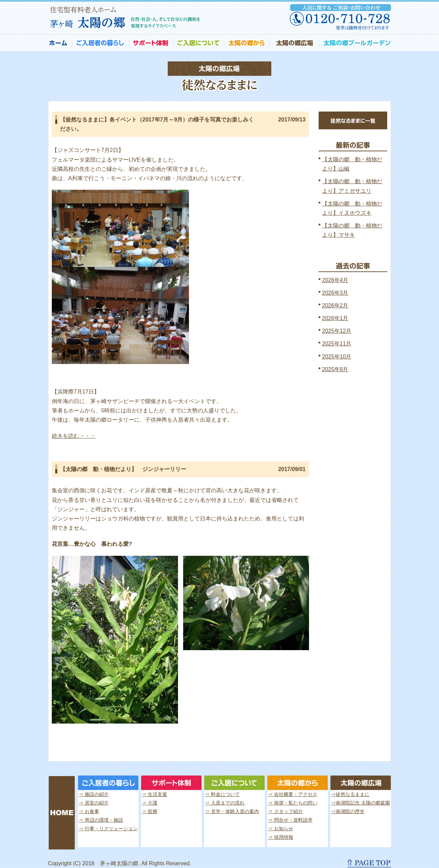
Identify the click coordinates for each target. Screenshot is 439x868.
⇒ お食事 (89, 811)
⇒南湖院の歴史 (348, 811)
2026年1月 (335, 318)
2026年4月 (335, 280)
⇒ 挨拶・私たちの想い (293, 803)
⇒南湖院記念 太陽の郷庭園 (360, 803)
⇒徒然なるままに (350, 794)
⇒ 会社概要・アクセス (293, 794)
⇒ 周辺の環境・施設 (101, 820)
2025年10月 (337, 357)
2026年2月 (335, 306)
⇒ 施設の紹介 (94, 794)
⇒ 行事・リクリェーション (108, 829)
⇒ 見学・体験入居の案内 (232, 811)
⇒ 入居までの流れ (225, 803)
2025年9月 (335, 369)
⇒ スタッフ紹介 (285, 811)
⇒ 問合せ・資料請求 (290, 820)
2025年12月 (337, 331)
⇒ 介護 (150, 803)
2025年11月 (337, 344)
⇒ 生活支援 (154, 794)
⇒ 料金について (222, 794)
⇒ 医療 (150, 811)
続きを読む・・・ (74, 436)
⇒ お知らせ (281, 829)
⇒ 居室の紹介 (94, 803)
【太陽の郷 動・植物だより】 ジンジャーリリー (123, 469)
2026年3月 (335, 293)
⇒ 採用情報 (281, 837)
